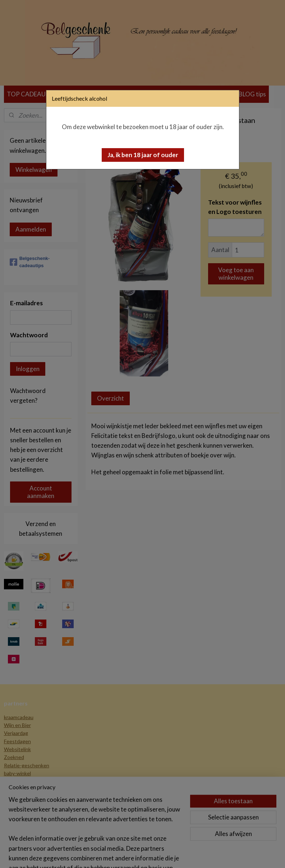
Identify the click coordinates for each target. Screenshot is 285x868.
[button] (143, 155)
